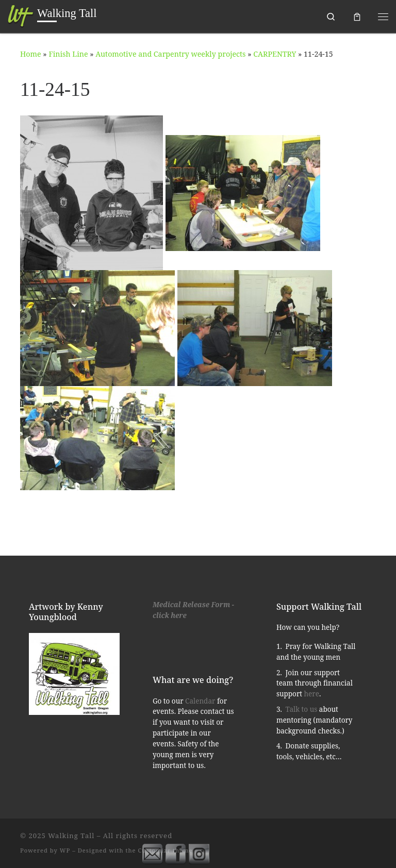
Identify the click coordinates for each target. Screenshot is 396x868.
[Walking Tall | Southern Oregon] (21, 15)
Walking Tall (71, 836)
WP (65, 850)
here (312, 694)
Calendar (200, 701)
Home (31, 54)
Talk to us (302, 709)
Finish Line (68, 54)
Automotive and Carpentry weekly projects (170, 54)
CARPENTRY (275, 54)
